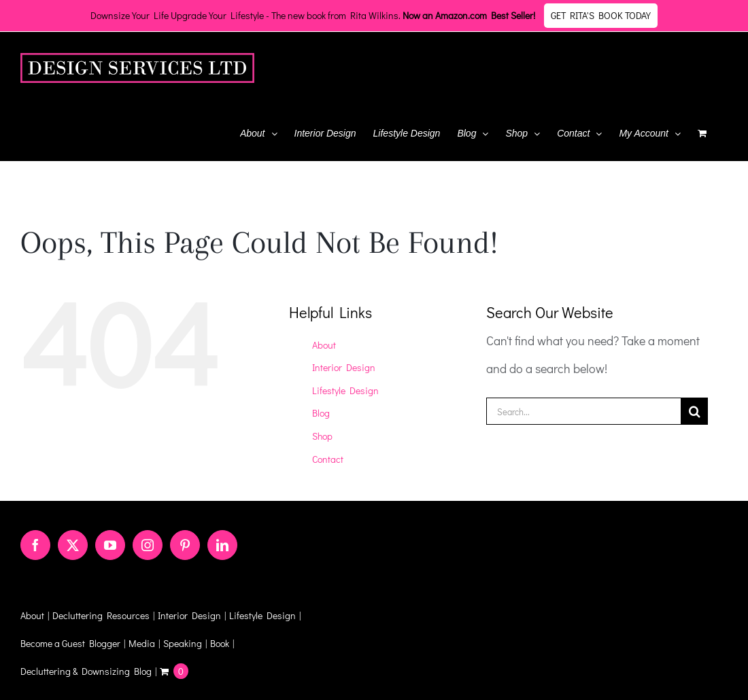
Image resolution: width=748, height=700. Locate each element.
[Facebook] (35, 545)
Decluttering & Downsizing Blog (86, 671)
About (324, 345)
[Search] (694, 411)
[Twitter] (73, 545)
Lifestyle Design (345, 390)
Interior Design (344, 367)
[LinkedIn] (222, 545)
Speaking (183, 643)
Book (220, 643)
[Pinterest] (185, 545)
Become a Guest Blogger (70, 643)
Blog (321, 413)
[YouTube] (110, 545)
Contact (328, 459)
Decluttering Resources (101, 615)
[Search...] (584, 411)
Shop (322, 436)
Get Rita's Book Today (601, 15)
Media (142, 643)
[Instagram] (148, 545)
